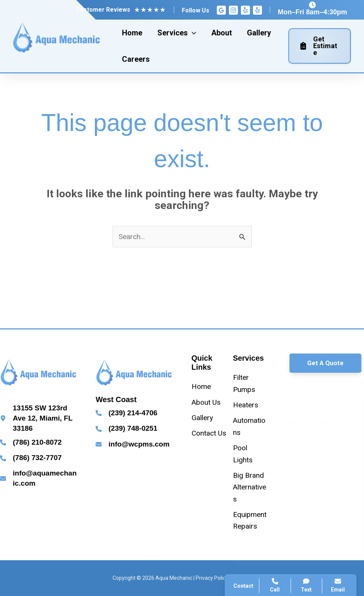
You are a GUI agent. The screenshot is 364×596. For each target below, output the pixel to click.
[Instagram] (233, 10)
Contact (252, 473)
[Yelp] (245, 10)
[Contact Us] (209, 433)
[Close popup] (344, 409)
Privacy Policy (212, 578)
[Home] (201, 386)
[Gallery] (202, 418)
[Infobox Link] (38, 418)
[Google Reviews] (221, 10)
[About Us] (206, 402)
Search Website (264, 492)
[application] (192, 33)
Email (338, 585)
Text (307, 585)
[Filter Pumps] (251, 383)
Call (246, 455)
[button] (325, 363)
